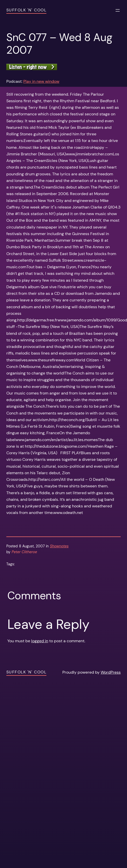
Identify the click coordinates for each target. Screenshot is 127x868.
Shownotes (59, 546)
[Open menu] (118, 10)
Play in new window (41, 81)
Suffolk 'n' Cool (26, 10)
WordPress (111, 672)
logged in (40, 641)
